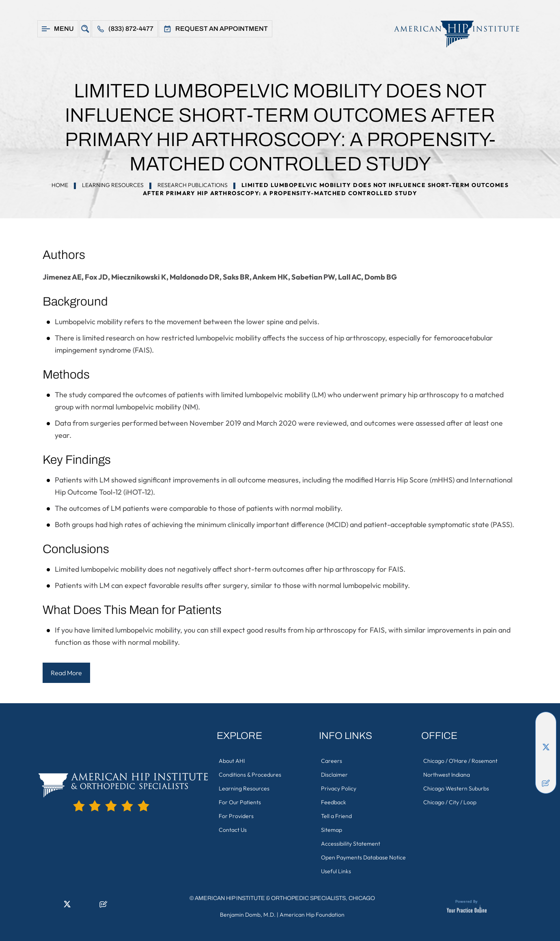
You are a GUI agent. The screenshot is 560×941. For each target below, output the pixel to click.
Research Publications (193, 185)
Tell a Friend (336, 816)
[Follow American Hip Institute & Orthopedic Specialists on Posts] (546, 783)
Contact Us (233, 830)
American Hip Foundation (312, 915)
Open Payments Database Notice (363, 857)
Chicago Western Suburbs (456, 788)
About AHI (232, 761)
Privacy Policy (339, 788)
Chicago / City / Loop (450, 802)
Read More (66, 673)
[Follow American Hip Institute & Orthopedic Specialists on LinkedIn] (546, 734)
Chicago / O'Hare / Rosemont (460, 761)
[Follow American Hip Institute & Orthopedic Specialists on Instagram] (546, 759)
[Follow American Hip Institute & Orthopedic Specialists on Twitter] (546, 747)
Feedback (334, 802)
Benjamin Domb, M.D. (248, 915)
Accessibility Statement (351, 844)
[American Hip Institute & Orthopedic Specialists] (452, 34)
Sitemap (332, 830)
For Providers (236, 816)
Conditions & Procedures (250, 775)
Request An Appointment (222, 29)
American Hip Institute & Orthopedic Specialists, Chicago (285, 898)
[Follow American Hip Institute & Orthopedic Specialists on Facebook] (546, 722)
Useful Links (336, 871)
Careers (332, 761)
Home (60, 185)
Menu (64, 29)
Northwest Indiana (447, 775)
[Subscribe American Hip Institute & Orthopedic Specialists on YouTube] (546, 771)
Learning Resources (113, 185)
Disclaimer (334, 775)
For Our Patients (240, 802)
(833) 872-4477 (131, 29)
